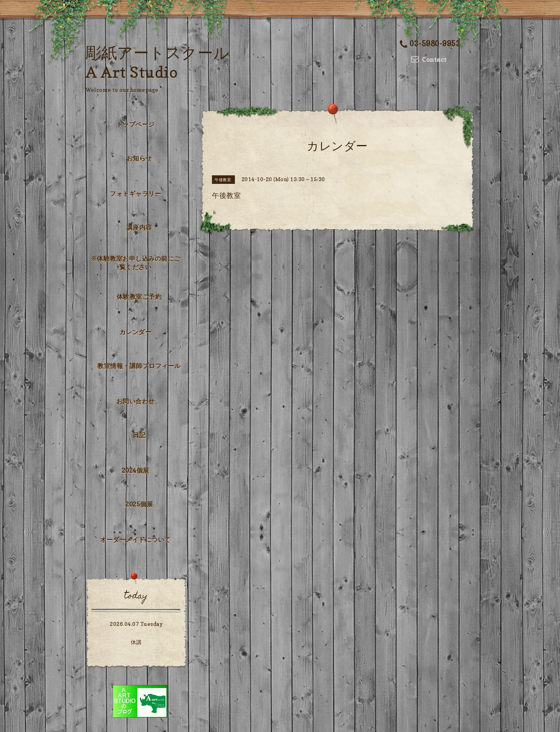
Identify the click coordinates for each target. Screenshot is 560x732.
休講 (136, 642)
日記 (139, 435)
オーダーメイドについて (135, 540)
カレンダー (136, 332)
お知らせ (139, 158)
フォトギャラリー (135, 194)
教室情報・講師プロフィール (139, 366)
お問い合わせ (136, 401)
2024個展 (136, 470)
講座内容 (139, 227)
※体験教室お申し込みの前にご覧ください (136, 263)
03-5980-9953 (430, 44)
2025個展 (139, 504)
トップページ (136, 124)
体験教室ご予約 (139, 297)
